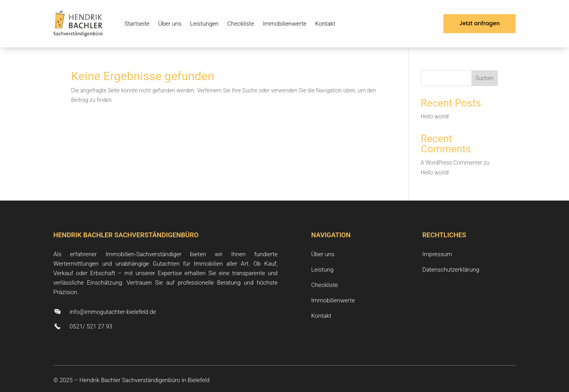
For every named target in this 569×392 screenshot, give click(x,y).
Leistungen (204, 24)
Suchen (484, 78)
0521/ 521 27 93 (91, 326)
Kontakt (325, 24)
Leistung (322, 270)
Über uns (170, 24)
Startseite (137, 24)
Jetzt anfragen (480, 23)
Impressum (437, 254)
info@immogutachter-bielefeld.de (113, 312)
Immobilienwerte (285, 24)
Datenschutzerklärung (451, 270)
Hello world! (435, 116)
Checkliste (241, 24)
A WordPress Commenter (452, 163)
